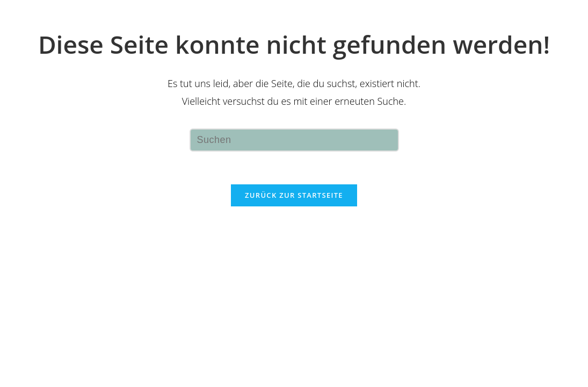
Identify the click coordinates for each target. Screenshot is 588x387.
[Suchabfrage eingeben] (294, 140)
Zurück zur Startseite (294, 195)
